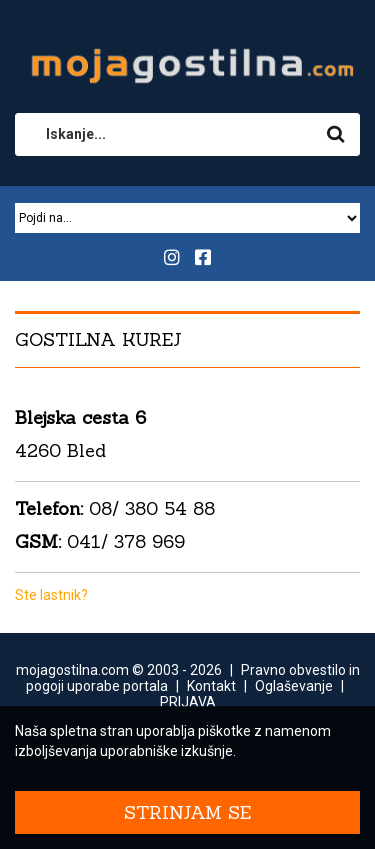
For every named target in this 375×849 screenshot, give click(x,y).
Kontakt (211, 686)
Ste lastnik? (51, 595)
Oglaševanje (294, 686)
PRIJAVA (188, 702)
